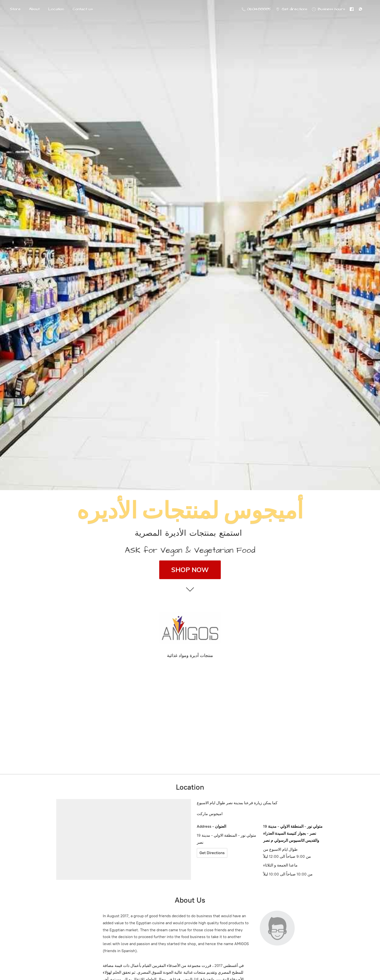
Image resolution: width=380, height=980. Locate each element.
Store (15, 9)
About (34, 9)
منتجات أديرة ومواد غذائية (190, 656)
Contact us (83, 9)
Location (56, 9)
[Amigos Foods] (190, 628)
